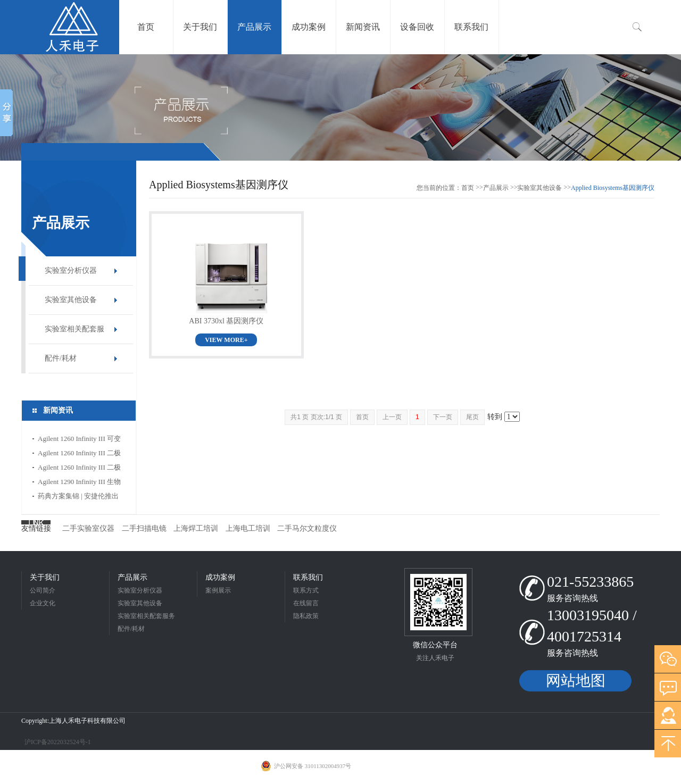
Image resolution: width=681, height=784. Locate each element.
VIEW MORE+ (226, 340)
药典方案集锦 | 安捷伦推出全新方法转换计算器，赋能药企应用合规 (79, 498)
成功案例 (220, 577)
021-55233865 (590, 582)
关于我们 (45, 577)
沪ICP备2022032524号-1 (57, 742)
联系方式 (306, 590)
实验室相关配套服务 (74, 334)
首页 (468, 188)
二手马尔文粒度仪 (307, 528)
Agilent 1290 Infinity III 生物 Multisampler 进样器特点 (79, 483)
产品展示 (496, 188)
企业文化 (43, 603)
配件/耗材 (61, 358)
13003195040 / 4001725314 (592, 626)
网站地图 (576, 681)
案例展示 (218, 590)
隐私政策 (306, 616)
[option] (340, 107)
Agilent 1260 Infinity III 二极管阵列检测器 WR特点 (79, 454)
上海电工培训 (248, 528)
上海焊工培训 (196, 528)
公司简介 (43, 590)
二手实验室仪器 (88, 528)
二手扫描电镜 (144, 528)
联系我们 (308, 577)
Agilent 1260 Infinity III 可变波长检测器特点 (79, 440)
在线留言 (306, 603)
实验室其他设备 (71, 300)
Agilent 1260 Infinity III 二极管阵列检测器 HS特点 (79, 469)
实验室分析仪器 (71, 270)
